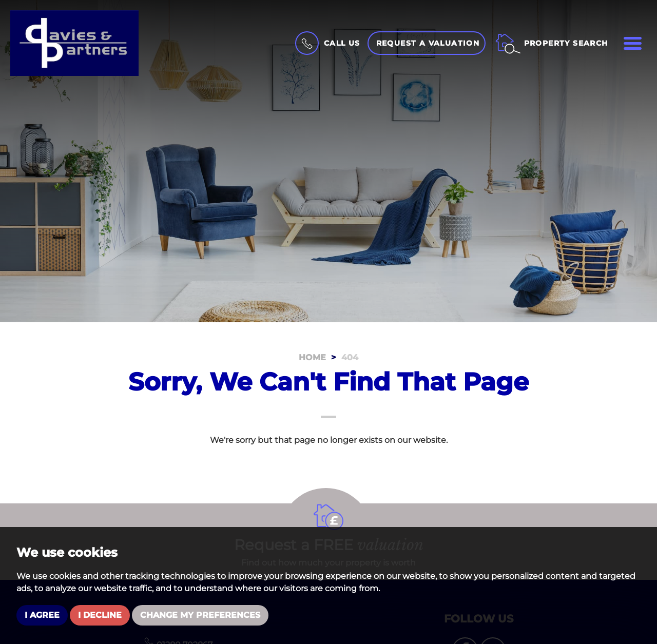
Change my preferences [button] (200, 615)
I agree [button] (42, 615)
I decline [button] (100, 615)
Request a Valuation (428, 43)
